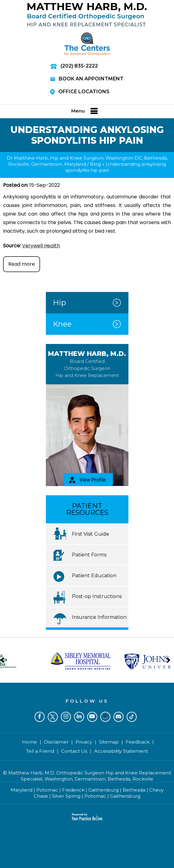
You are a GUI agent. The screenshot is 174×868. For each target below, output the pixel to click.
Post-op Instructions (97, 596)
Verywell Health (41, 246)
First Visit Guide (91, 534)
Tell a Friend (40, 751)
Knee (62, 324)
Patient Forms (89, 555)
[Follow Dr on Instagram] (66, 717)
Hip (59, 303)
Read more (22, 264)
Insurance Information (99, 617)
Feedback (138, 742)
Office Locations (80, 92)
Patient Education (94, 576)
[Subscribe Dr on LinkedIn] (79, 717)
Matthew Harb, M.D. (87, 364)
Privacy (84, 742)
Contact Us (74, 751)
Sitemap (109, 742)
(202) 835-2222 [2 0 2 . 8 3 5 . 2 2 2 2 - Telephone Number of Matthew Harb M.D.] (79, 66)
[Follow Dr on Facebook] (40, 717)
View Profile (87, 480)
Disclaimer (56, 742)
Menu (86, 111)
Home (30, 742)
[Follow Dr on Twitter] (53, 717)
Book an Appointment (87, 79)
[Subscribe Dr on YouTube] (92, 717)
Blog (95, 164)
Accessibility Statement (121, 751)
